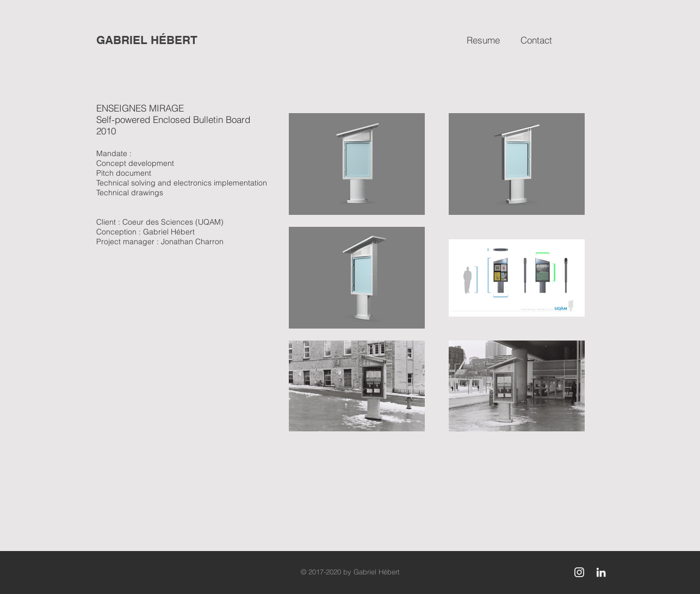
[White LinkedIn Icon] (601, 572)
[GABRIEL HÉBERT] (147, 40)
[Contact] (536, 40)
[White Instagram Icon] (579, 572)
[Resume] (484, 40)
